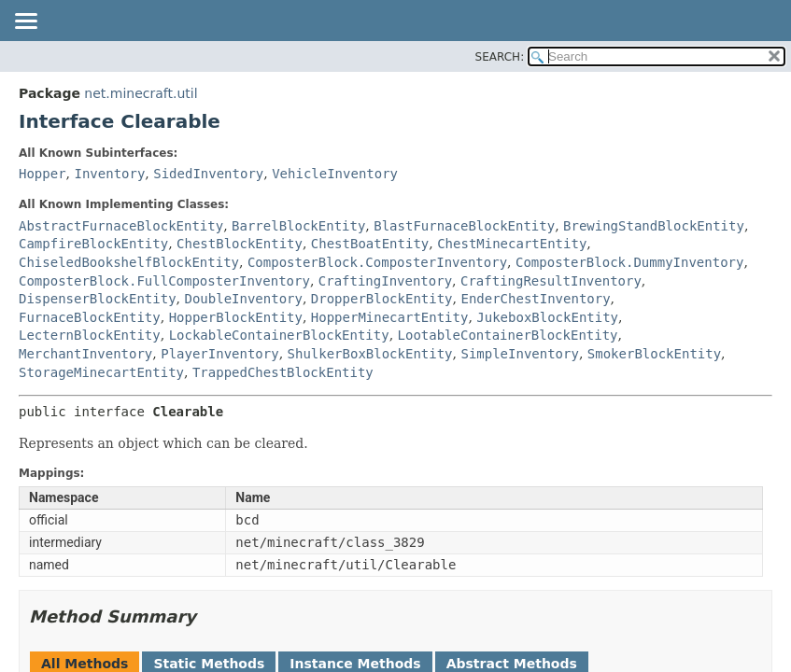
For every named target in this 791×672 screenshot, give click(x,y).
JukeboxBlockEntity (547, 317)
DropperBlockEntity (382, 299)
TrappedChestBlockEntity (283, 372)
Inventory (109, 174)
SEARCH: (500, 57)
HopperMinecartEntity (390, 317)
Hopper (42, 174)
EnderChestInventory (535, 299)
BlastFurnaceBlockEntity (464, 226)
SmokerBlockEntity (654, 354)
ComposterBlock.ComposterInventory (377, 262)
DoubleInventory (243, 299)
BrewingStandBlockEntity (654, 226)
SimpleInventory (519, 354)
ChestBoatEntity (370, 244)
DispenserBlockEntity (98, 299)
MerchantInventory (85, 354)
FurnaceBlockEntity (90, 317)
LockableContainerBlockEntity (279, 335)
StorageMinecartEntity (101, 372)
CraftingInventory (385, 281)
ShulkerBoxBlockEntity (370, 354)
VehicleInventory (335, 174)
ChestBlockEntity (240, 244)
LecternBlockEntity (90, 335)
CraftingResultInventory (551, 281)
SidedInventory (208, 174)
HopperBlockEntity (236, 317)
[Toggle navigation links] (25, 22)
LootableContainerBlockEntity (508, 335)
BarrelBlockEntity (298, 226)
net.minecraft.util (141, 93)
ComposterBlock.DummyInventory (629, 262)
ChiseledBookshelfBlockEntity (129, 262)
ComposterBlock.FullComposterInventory (164, 281)
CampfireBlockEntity (93, 244)
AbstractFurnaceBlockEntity (121, 226)
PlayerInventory (219, 354)
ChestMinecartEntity (512, 244)
